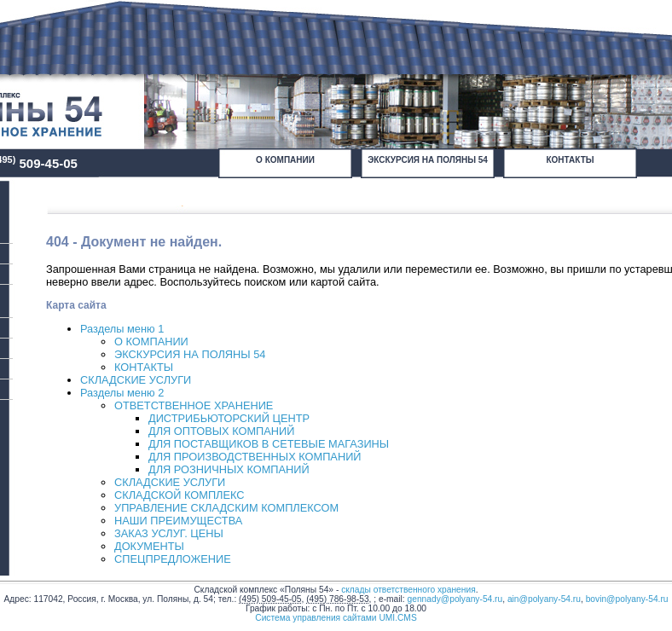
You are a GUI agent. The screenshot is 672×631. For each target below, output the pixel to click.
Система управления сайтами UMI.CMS (336, 618)
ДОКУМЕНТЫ (149, 546)
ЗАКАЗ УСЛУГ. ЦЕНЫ (169, 533)
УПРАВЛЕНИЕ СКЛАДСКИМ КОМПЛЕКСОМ (226, 508)
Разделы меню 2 (122, 393)
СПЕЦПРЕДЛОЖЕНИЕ (173, 559)
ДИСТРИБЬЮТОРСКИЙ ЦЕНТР (229, 418)
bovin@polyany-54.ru (627, 599)
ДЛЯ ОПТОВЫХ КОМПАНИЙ (221, 431)
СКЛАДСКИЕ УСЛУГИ (136, 380)
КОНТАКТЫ (570, 160)
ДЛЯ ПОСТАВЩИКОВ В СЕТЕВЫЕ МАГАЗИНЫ (269, 444)
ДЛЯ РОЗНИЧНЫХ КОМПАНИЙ (229, 469)
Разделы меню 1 (122, 329)
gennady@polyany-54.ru (455, 599)
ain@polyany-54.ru (544, 599)
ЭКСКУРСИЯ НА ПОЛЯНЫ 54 (428, 160)
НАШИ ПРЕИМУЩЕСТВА (178, 521)
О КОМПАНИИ (285, 160)
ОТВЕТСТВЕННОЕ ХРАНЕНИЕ (194, 405)
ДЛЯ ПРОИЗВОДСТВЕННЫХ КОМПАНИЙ (255, 457)
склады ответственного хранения (408, 590)
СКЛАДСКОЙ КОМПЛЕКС (180, 495)
